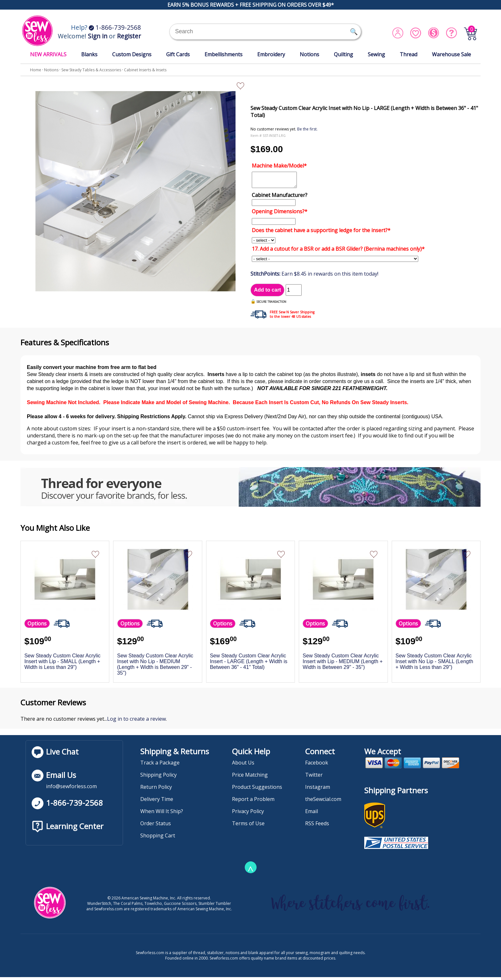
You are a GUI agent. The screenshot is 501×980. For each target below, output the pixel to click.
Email (312, 814)
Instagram (318, 790)
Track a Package (160, 765)
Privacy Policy (248, 814)
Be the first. (307, 129)
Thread (409, 54)
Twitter (314, 778)
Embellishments (224, 54)
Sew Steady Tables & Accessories (91, 70)
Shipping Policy (158, 778)
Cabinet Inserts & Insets (145, 70)
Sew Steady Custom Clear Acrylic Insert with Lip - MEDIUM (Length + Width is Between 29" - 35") (343, 664)
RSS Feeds (317, 826)
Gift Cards (178, 54)
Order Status (156, 826)
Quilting (343, 54)
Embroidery (271, 54)
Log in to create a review (136, 722)
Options (37, 626)
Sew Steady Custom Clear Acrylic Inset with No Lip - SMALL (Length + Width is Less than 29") (434, 664)
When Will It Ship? (162, 814)
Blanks (89, 54)
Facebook (317, 765)
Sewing (376, 54)
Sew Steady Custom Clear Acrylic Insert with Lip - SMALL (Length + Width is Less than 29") (62, 664)
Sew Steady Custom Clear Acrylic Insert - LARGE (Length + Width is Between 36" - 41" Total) (249, 664)
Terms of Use (248, 826)
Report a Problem (253, 802)
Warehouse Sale (451, 54)
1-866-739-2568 (115, 27)
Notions (309, 54)
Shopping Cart (158, 838)
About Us (243, 765)
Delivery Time (157, 802)
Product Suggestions (257, 790)
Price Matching (250, 778)
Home (36, 70)
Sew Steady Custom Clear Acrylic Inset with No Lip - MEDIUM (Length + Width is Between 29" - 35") (155, 667)
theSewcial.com (323, 802)
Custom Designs (132, 54)
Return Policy (156, 790)
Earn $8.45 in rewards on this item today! (314, 277)
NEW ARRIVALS (48, 54)
